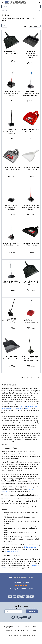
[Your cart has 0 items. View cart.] (39, 2)
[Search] (19, 6)
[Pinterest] (21, 617)
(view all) (21, 591)
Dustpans (4, 10)
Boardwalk (23, 406)
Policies (36, 627)
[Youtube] (25, 617)
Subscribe (32, 611)
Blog (28, 630)
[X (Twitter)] (17, 617)
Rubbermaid (18, 408)
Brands (35, 630)
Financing (27, 627)
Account (18, 627)
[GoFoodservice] (16, 2)
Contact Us (8, 630)
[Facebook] (13, 617)
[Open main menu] (3, 2)
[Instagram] (29, 617)
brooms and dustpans (11, 551)
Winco (27, 408)
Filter (5, 26)
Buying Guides (19, 630)
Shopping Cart (8, 627)
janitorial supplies (30, 547)
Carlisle (29, 406)
